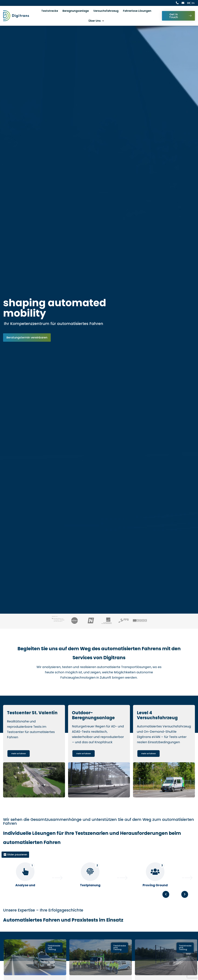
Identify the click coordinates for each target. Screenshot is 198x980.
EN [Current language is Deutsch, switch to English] (193, 3)
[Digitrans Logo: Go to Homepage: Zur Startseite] (16, 16)
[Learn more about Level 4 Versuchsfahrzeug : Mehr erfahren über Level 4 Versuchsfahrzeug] (148, 763)
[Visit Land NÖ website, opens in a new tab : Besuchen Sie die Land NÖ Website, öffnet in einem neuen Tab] (91, 621)
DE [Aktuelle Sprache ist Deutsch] (189, 3)
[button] (185, 911)
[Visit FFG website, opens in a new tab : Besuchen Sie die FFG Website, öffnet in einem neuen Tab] (124, 621)
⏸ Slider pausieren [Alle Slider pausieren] (15, 864)
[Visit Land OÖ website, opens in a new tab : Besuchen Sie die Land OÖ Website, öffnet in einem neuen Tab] (74, 621)
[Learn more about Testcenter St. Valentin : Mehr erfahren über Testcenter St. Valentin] (19, 763)
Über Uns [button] (95, 21)
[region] (99, 887)
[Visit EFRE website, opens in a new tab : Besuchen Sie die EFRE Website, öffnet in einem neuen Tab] (140, 621)
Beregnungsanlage (76, 11)
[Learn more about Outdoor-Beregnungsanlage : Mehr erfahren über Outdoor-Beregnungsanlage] (84, 763)
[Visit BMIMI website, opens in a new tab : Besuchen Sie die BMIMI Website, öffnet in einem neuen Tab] (58, 620)
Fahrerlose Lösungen (137, 11)
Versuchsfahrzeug (106, 11)
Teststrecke (50, 11)
